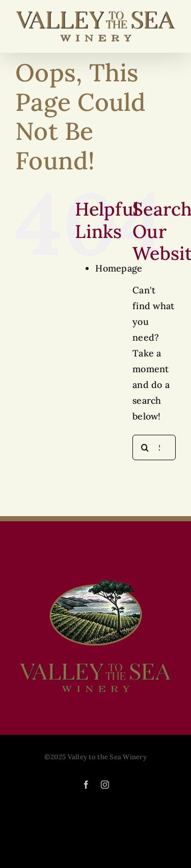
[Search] (145, 447)
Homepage (119, 268)
